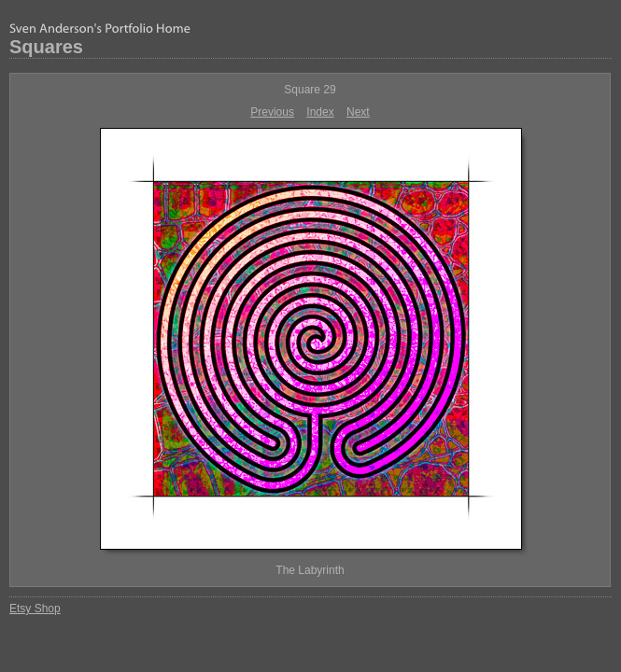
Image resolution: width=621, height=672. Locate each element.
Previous (272, 112)
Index (320, 112)
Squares (46, 47)
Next (358, 112)
